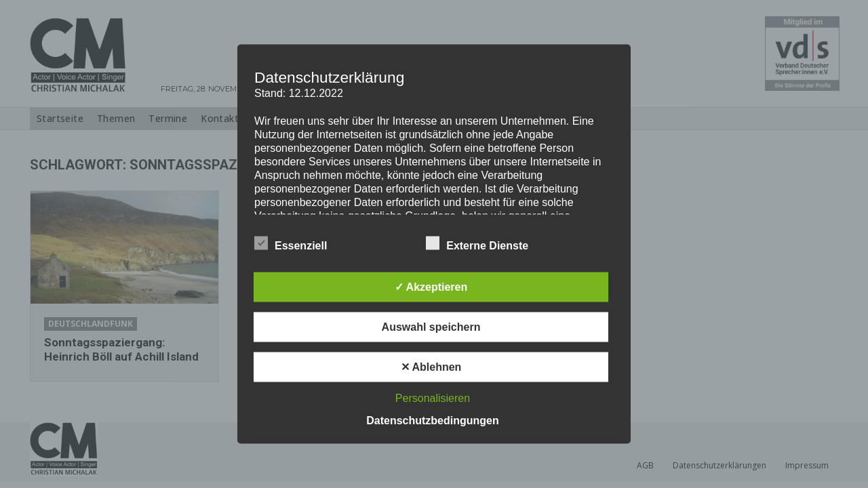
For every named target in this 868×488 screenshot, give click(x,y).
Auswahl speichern (431, 327)
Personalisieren (433, 398)
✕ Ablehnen (431, 367)
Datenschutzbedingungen (433, 421)
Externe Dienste (477, 243)
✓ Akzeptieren (431, 287)
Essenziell (291, 243)
